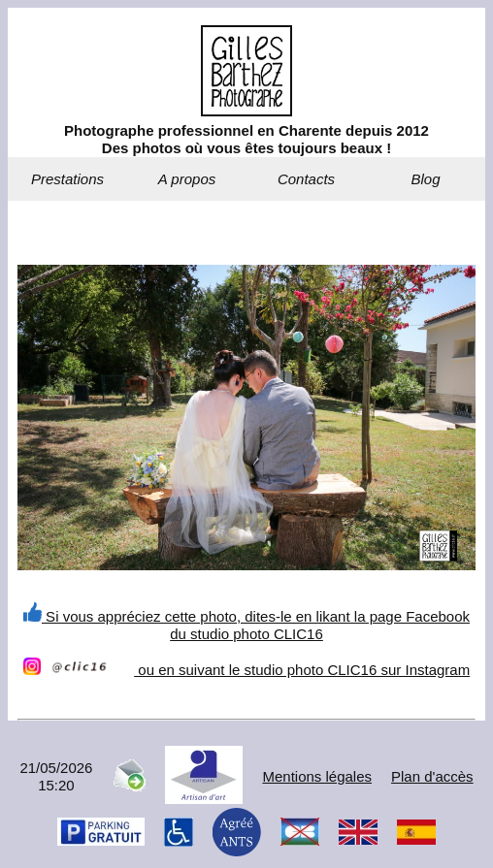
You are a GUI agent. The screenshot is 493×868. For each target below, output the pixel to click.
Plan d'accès (432, 776)
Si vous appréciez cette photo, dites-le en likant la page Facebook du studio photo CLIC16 (246, 625)
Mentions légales (317, 776)
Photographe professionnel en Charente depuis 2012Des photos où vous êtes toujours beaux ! (246, 139)
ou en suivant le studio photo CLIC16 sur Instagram (246, 670)
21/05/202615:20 (56, 776)
